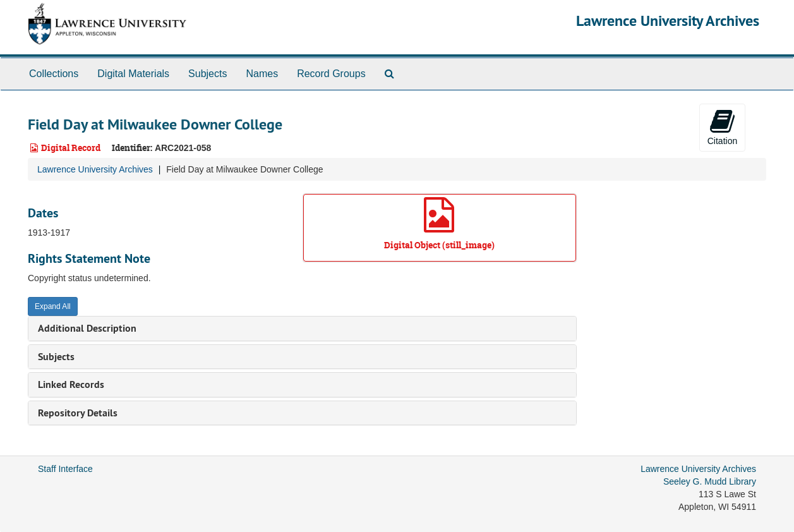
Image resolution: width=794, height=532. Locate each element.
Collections (54, 74)
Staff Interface (65, 469)
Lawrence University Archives (668, 21)
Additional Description (87, 328)
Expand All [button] (53, 306)
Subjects (208, 74)
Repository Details (78, 413)
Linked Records (71, 384)
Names (262, 74)
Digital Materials (133, 74)
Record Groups (331, 74)
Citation (722, 127)
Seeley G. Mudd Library (710, 481)
